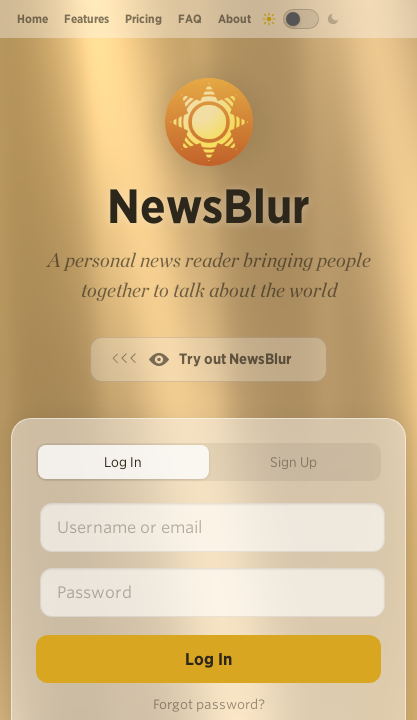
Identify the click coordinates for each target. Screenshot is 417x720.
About (234, 18)
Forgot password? (209, 704)
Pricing (143, 18)
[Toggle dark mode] (301, 19)
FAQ (190, 18)
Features (86, 18)
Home (32, 18)
